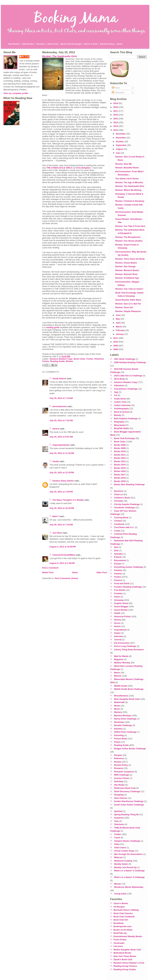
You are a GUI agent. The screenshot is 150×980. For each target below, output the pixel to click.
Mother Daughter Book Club (127, 950)
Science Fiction (122, 778)
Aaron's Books (121, 903)
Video (117, 844)
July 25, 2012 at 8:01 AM (61, 437)
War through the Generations (128, 854)
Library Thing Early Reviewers (129, 650)
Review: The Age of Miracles (129, 182)
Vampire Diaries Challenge (127, 841)
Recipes (118, 755)
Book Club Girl (121, 920)
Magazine (119, 659)
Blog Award (120, 425)
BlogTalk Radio (122, 428)
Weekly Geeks (121, 864)
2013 (116, 126)
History (118, 620)
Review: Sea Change (125, 266)
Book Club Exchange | (71, 44)
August (120, 149)
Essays (118, 564)
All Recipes (119, 907)
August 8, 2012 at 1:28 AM (62, 563)
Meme (117, 673)
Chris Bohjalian (83, 168)
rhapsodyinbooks (61, 445)
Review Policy (121, 765)
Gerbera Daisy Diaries (63, 481)
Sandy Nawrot (59, 379)
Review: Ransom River (126, 274)
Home (120, 44)
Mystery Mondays (123, 715)
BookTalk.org (120, 933)
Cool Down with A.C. (124, 527)
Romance (119, 768)
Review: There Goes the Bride (130, 259)
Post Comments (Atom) (66, 578)
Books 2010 (120, 451)
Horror (117, 623)
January (120, 334)
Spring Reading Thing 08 (126, 814)
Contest (118, 521)
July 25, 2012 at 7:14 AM (61, 398)
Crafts (117, 531)
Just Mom (57, 533)
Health (117, 613)
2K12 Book (119, 379)
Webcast (118, 857)
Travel (117, 838)
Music (117, 709)
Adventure (119, 385)
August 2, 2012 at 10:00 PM (63, 547)
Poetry (117, 742)
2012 (116, 130)
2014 (116, 122)
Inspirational (120, 630)
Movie (117, 706)
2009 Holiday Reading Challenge (130, 362)
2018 (116, 107)
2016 (116, 115)
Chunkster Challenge (124, 507)
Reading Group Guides (125, 969)
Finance (118, 580)
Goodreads (119, 943)
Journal (118, 640)
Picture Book (120, 739)
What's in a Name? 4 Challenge (129, 877)
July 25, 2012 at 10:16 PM (62, 508)
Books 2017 (120, 475)
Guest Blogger (121, 606)
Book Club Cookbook (124, 917)
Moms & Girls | (91, 44)
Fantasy (118, 570)
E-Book (118, 557)
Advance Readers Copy (61, 359)
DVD (116, 551)
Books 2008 (120, 445)
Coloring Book (121, 517)
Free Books (120, 590)
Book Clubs (79, 359)
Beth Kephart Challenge (126, 418)
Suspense (119, 818)
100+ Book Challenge (125, 359)
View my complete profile (16, 93)
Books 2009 (120, 448)
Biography (119, 422)
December (121, 134)
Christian (119, 501)
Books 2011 (120, 455)
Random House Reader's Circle (129, 963)
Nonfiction (119, 722)
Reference (119, 758)
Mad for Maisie (121, 656)
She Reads (119, 785)
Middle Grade (121, 686)
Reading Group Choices (125, 966)
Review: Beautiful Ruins (127, 168)
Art (116, 395)
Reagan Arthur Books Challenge (130, 749)
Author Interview (122, 405)
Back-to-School (122, 412)
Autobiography (121, 408)
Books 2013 (120, 461)
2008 (116, 349)
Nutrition (118, 729)
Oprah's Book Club (123, 959)
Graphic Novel (121, 603)
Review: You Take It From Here (130, 226)
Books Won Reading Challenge (129, 484)
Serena (56, 429)
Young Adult (120, 894)
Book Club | (53, 44)
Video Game (120, 848)
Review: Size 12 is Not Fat (128, 304)
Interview (119, 636)
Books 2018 (120, 478)
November (121, 138)
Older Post (102, 572)
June (119, 315)
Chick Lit (118, 494)
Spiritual (118, 811)
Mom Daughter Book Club (127, 699)
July (118, 153)
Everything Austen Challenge (128, 567)
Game (117, 597)
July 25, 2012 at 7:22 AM (61, 420)
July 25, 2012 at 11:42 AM (62, 453)
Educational (120, 560)
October (120, 141)
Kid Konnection (122, 643)
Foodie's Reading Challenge (128, 587)
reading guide (53, 327)
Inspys (117, 633)
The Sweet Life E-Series (127, 179)
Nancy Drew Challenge (125, 719)
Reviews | (41, 44)
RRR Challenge (122, 775)
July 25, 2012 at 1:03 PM (61, 492)
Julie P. (26, 57)
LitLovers (118, 946)
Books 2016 (120, 471)
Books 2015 (120, 468)
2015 (116, 119)
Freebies (118, 593)
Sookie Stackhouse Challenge (129, 801)
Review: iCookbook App (127, 278)
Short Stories (121, 798)
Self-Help (119, 781)
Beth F (56, 516)
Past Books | (14, 44)
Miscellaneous (121, 696)
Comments (118, 92)
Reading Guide (57, 361)
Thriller (118, 834)
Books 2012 (120, 458)
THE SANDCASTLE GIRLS (59, 168)
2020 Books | (28, 44)
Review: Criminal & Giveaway (130, 201)
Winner (118, 884)
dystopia (118, 554)
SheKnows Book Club (125, 788)
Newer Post (48, 572)
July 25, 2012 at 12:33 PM (62, 473)
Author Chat (120, 402)
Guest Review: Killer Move (128, 300)
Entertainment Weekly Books (128, 936)
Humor (117, 626)
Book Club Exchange (124, 438)
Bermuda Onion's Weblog (126, 910)
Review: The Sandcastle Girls (60, 56)
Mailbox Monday (122, 663)
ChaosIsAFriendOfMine (64, 555)
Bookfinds (119, 923)
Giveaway (119, 600)
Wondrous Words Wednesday (129, 887)
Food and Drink (122, 583)
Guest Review (121, 610)
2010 (116, 342)
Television (119, 824)
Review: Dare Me (123, 164)
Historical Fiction (122, 616)
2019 (116, 103)
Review (69, 361)
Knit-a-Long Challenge (125, 646)
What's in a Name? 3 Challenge (129, 871)
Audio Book (120, 399)
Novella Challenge (123, 725)
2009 (116, 346)
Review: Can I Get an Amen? (129, 289)
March (119, 327)
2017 (116, 111)
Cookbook (119, 524)
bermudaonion (60, 406)
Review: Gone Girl (124, 307)
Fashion (118, 574)
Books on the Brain (123, 930)
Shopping (119, 795)
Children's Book (122, 498)
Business (119, 491)
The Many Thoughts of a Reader (68, 500)
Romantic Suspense (124, 772)
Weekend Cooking (123, 861)
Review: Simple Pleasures (128, 311)
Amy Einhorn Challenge (126, 389)
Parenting (119, 735)
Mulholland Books (122, 953)
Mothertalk (119, 702)
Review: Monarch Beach (127, 270)
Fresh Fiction (120, 940)
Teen (116, 821)
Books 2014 (120, 465)
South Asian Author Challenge (129, 805)
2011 (116, 338)
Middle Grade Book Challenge (129, 689)
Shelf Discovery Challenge (127, 791)
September (122, 145)
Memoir (118, 676)
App (116, 392)
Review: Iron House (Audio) (129, 241)
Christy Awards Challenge (127, 504)
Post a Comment (50, 568)
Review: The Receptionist (128, 237)
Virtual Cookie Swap (124, 851)
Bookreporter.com (122, 926)
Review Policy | (108, 44)
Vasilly (56, 461)
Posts (116, 88)
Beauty (118, 415)
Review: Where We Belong (128, 190)
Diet (116, 547)
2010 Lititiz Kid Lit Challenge (128, 376)
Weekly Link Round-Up (125, 867)
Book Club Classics (123, 913)
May (118, 319)
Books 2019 (120, 481)
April (119, 323)
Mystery (118, 712)
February (121, 330)
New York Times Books (125, 956)
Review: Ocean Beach (126, 263)
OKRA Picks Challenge (125, 732)
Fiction (90, 359)
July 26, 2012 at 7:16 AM (61, 525)
